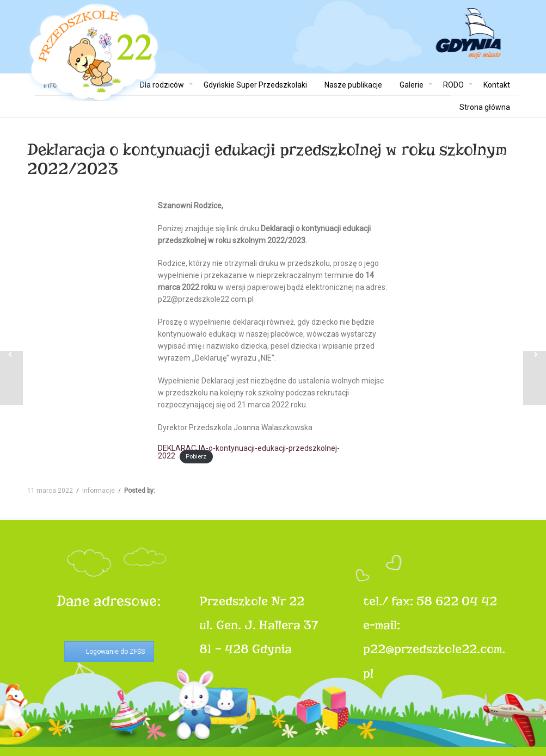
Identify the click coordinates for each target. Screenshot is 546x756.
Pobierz (196, 457)
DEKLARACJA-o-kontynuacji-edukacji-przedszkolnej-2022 (249, 452)
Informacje (99, 491)
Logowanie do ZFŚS (115, 652)
